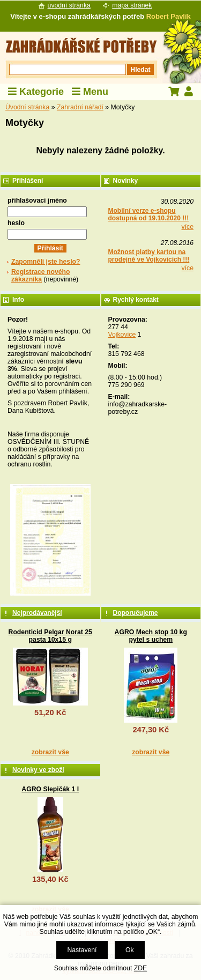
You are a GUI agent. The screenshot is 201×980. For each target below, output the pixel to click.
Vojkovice (122, 335)
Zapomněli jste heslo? (46, 262)
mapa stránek (132, 5)
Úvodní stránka (27, 107)
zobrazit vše (50, 752)
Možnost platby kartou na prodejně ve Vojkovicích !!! (149, 256)
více (188, 227)
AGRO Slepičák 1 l (50, 789)
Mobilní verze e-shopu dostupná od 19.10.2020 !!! (149, 214)
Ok (130, 950)
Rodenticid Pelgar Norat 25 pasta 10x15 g (50, 636)
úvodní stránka (69, 5)
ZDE (140, 968)
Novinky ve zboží (38, 770)
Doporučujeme (136, 613)
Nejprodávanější (37, 613)
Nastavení (82, 950)
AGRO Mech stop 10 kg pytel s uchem (151, 636)
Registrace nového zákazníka (40, 276)
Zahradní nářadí (80, 107)
